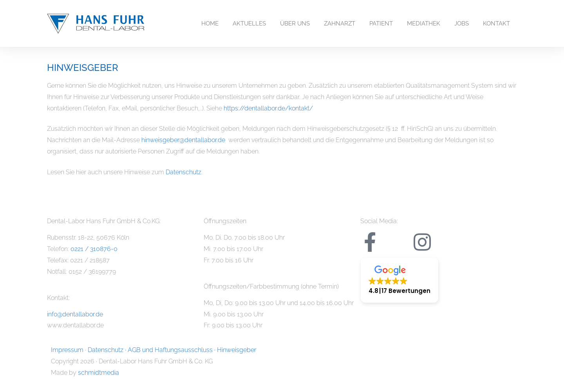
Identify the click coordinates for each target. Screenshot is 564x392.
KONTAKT (496, 23)
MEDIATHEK (424, 23)
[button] (399, 280)
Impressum (67, 350)
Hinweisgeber (237, 350)
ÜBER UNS (295, 23)
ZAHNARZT (340, 23)
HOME (210, 23)
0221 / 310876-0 (94, 249)
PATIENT (381, 23)
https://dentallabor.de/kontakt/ (268, 108)
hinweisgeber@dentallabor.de (183, 140)
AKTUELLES (249, 23)
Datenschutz (183, 172)
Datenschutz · (108, 350)
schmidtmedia (99, 373)
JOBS (462, 23)
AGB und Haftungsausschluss (170, 350)
